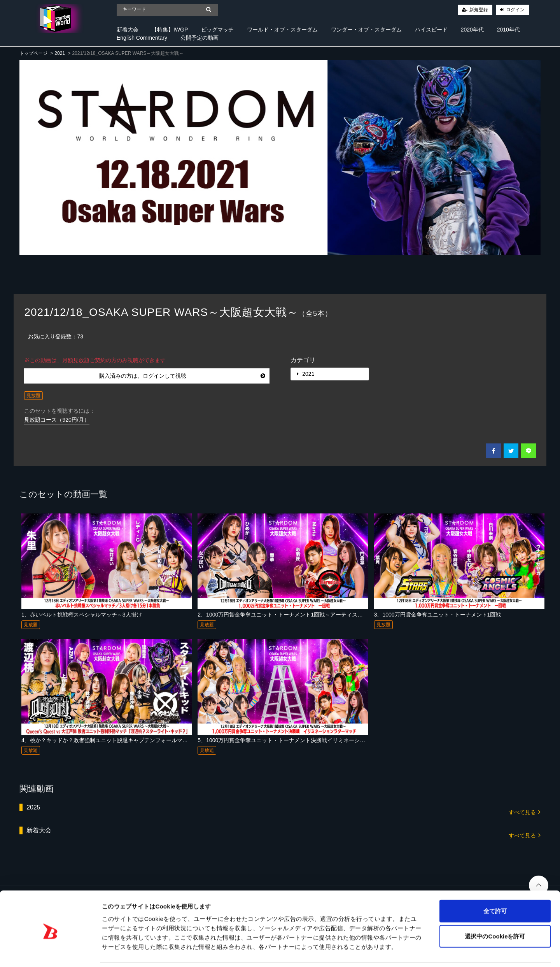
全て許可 (495, 884)
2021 (60, 53)
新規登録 (479, 10)
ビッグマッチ (217, 30)
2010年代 (508, 30)
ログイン (515, 10)
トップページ (33, 53)
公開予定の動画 (199, 38)
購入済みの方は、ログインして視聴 (182, 376)
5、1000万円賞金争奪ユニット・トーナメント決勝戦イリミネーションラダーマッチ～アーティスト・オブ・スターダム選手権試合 (358, 740)
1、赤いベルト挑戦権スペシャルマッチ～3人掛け (82, 615)
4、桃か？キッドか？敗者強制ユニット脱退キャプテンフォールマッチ (107, 740)
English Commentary (142, 38)
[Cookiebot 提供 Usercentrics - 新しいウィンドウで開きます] (50, 952)
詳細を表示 (375, 952)
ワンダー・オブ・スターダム (366, 30)
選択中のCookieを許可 (495, 910)
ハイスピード (431, 30)
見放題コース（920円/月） (57, 420)
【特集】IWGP (170, 30)
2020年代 (472, 30)
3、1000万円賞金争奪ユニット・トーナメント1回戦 (438, 615)
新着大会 (128, 30)
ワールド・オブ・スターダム (282, 30)
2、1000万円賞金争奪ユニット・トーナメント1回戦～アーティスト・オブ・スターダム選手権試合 (318, 615)
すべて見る (525, 812)
